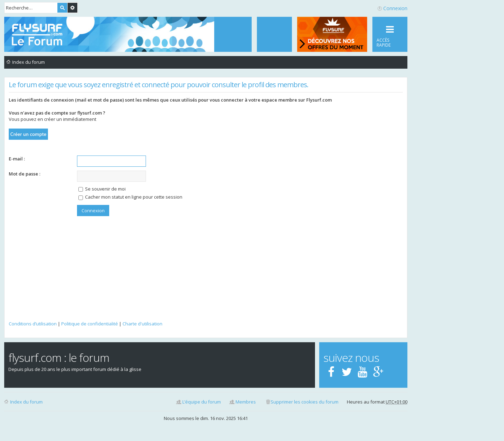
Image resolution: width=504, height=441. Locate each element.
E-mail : (17, 159)
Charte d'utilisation (142, 324)
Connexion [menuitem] (395, 8)
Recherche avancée (72, 8)
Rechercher (62, 8)
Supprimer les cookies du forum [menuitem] (304, 402)
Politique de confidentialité (90, 324)
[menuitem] (274, 34)
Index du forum (26, 402)
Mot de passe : (24, 174)
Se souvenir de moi (102, 189)
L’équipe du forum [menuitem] (202, 402)
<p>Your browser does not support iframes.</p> (206, 275)
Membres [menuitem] (246, 402)
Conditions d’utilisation (33, 324)
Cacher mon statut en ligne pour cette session (130, 197)
